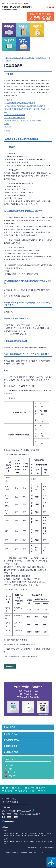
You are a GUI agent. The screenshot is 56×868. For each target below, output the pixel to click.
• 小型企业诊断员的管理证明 (15, 118)
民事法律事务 (12, 746)
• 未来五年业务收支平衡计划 (15, 115)
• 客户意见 (8, 127)
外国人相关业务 (13, 752)
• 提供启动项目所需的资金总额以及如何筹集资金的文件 (25, 106)
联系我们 (7, 131)
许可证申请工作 (41, 58)
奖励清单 (42, 788)
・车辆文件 (8, 100)
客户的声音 (9, 791)
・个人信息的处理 (31, 847)
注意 (34, 791)
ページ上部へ (51, 862)
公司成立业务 (12, 734)
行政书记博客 (22, 791)
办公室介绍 (11, 727)
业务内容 (31, 788)
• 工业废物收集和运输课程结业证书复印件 (20, 103)
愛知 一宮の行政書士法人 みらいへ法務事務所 (20, 58)
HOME (7, 788)
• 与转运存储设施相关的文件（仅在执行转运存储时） (24, 121)
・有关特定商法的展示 (46, 847)
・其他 (6, 124)
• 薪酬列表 (10, 666)
